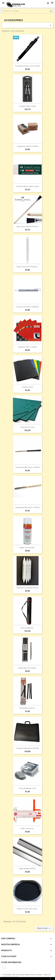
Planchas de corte (28, 427)
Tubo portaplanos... (28, 628)
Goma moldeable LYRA (27, 788)
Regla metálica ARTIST (27, 869)
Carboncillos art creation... (27, 668)
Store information (11, 962)
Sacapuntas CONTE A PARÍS (27, 146)
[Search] (27, 11)
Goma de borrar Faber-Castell (27, 186)
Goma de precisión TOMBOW (27, 307)
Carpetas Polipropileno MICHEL (27, 748)
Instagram (4, 967)
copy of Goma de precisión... (27, 267)
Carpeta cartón (28, 387)
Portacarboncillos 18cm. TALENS (27, 467)
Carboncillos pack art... (27, 708)
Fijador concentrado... (27, 548)
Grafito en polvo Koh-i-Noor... (27, 909)
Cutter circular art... (27, 828)
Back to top (44, 928)
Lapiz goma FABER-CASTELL (27, 227)
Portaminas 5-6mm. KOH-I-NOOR (28, 66)
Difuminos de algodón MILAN (27, 588)
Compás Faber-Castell (27, 106)
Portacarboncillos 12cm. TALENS (27, 507)
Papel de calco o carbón (28, 347)
